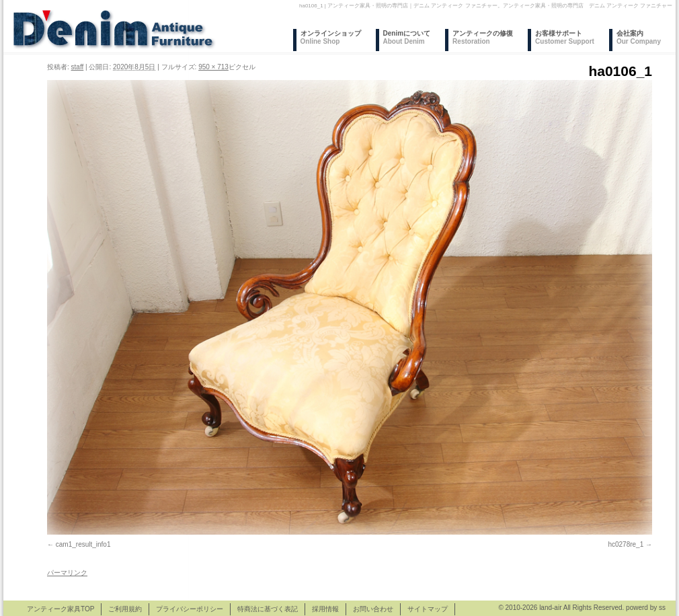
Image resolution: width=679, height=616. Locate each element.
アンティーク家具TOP (61, 609)
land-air (550, 608)
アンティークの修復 (483, 37)
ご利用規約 (125, 609)
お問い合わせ (373, 609)
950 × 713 (213, 67)
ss (662, 608)
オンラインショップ (331, 37)
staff (78, 67)
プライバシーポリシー (190, 609)
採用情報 (325, 609)
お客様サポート (565, 37)
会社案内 (639, 37)
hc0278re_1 (626, 544)
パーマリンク (67, 573)
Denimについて (407, 37)
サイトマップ (428, 609)
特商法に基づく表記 (268, 609)
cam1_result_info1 (83, 544)
